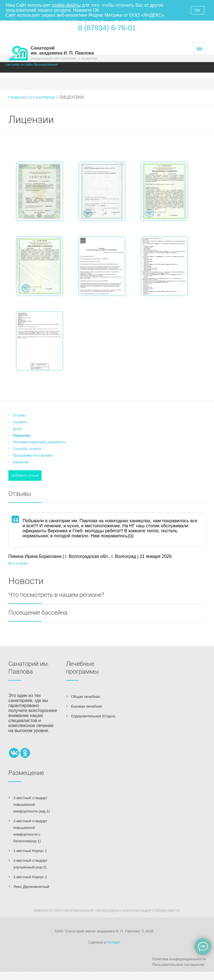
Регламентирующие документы (39, 442)
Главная (17, 98)
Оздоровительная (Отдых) (93, 716)
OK (198, 10)
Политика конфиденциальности (179, 959)
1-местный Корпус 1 (30, 851)
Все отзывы (18, 563)
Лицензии (22, 435)
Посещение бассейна (38, 613)
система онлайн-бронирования (32, 64)
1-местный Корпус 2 (30, 877)
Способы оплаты (27, 449)
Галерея (20, 422)
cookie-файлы (66, 5)
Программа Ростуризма (33, 455)
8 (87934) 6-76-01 (107, 28)
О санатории (42, 98)
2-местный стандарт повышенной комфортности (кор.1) (31, 805)
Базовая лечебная (86, 706)
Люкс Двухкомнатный (31, 887)
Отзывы (20, 415)
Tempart (114, 942)
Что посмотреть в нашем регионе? (56, 595)
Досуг (18, 429)
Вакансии (21, 462)
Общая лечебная (85, 697)
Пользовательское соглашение (178, 965)
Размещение (26, 773)
